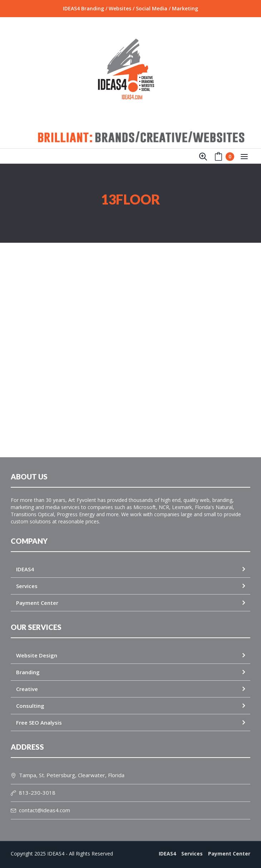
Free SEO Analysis (39, 722)
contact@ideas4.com (40, 810)
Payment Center (37, 603)
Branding (28, 672)
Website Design (37, 655)
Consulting (30, 706)
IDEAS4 (25, 569)
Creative (27, 689)
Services (27, 586)
